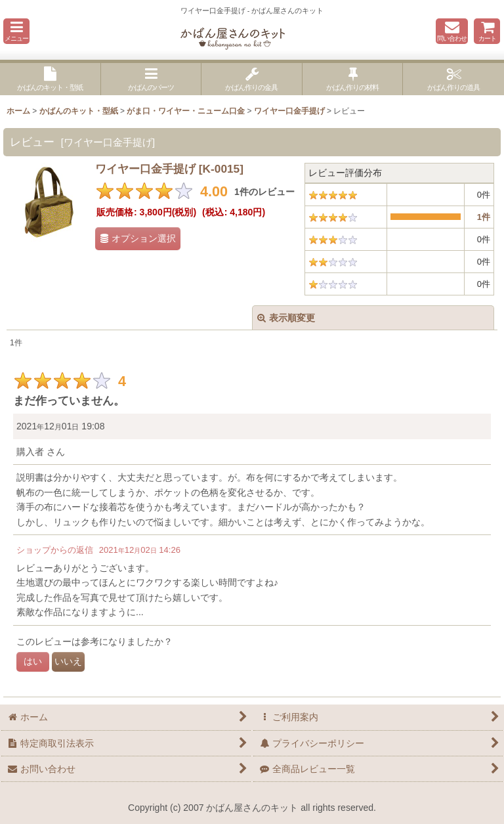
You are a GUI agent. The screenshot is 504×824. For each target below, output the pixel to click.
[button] (16, 31)
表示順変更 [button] (286, 318)
